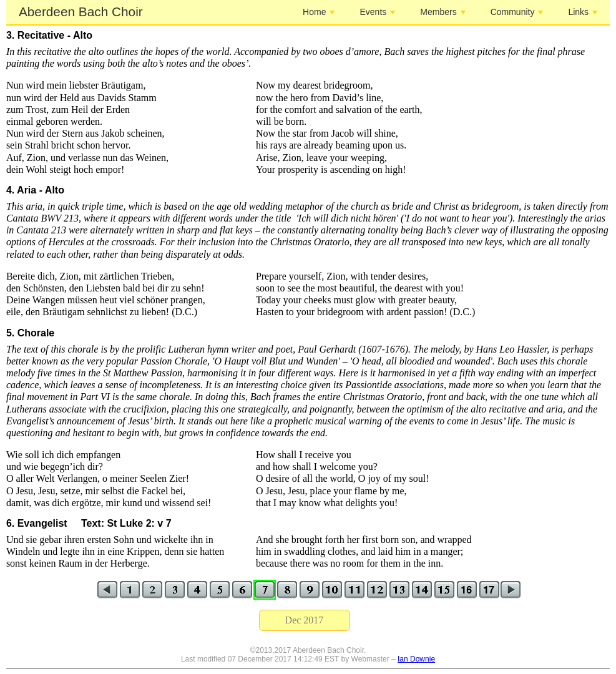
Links (583, 12)
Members (442, 12)
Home (319, 12)
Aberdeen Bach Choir (81, 12)
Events (377, 12)
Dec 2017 (305, 620)
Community (517, 12)
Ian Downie (416, 659)
